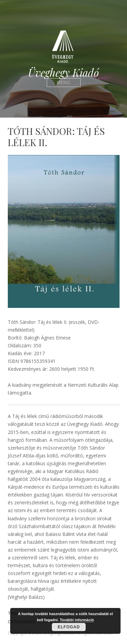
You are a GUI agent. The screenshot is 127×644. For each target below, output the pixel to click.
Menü (63, 82)
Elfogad (69, 627)
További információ (77, 620)
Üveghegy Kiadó (63, 73)
